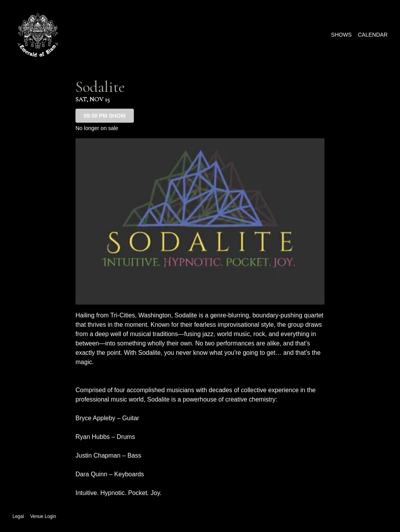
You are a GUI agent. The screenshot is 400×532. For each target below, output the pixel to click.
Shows (341, 35)
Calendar (373, 35)
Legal (18, 516)
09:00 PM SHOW (105, 116)
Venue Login (43, 516)
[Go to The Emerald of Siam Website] (38, 35)
